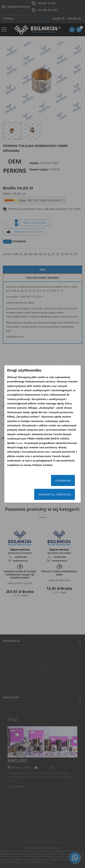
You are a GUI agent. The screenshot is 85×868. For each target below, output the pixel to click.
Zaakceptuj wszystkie (55, 494)
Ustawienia (63, 481)
